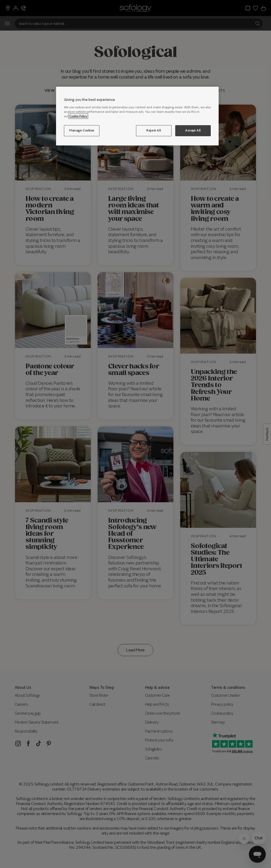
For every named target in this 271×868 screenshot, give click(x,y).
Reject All (154, 130)
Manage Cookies (82, 130)
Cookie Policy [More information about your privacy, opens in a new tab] (78, 116)
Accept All (193, 130)
